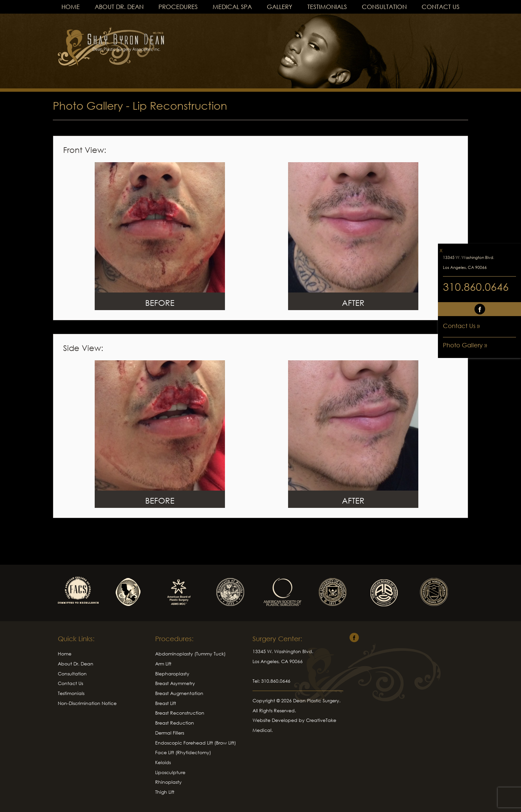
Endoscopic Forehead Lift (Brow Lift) (196, 743)
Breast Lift (166, 703)
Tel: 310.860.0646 (271, 681)
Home (71, 7)
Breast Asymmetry (175, 683)
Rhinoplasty (168, 782)
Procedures (178, 7)
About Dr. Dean (119, 7)
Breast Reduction (175, 723)
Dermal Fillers (170, 733)
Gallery (280, 7)
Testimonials (327, 7)
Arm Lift (163, 664)
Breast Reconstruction (180, 713)
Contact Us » (461, 326)
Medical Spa (232, 7)
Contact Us (441, 7)
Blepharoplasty (172, 674)
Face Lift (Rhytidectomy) (183, 752)
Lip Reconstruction (180, 106)
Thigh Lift (165, 792)
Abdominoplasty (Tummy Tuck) (190, 654)
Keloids (163, 762)
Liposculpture (170, 772)
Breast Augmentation (179, 693)
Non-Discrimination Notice (87, 703)
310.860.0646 (476, 287)
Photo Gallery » (465, 345)
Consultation (384, 7)
